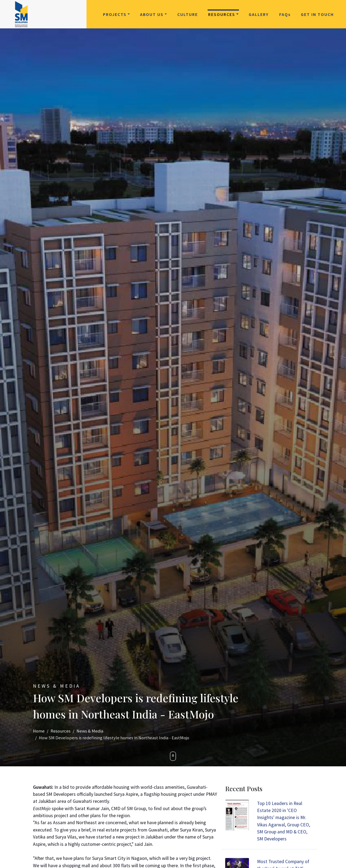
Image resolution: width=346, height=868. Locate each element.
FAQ (285, 14)
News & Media (90, 731)
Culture (188, 14)
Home (39, 731)
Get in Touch (317, 14)
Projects (115, 14)
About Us (152, 14)
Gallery (259, 14)
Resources (222, 14)
